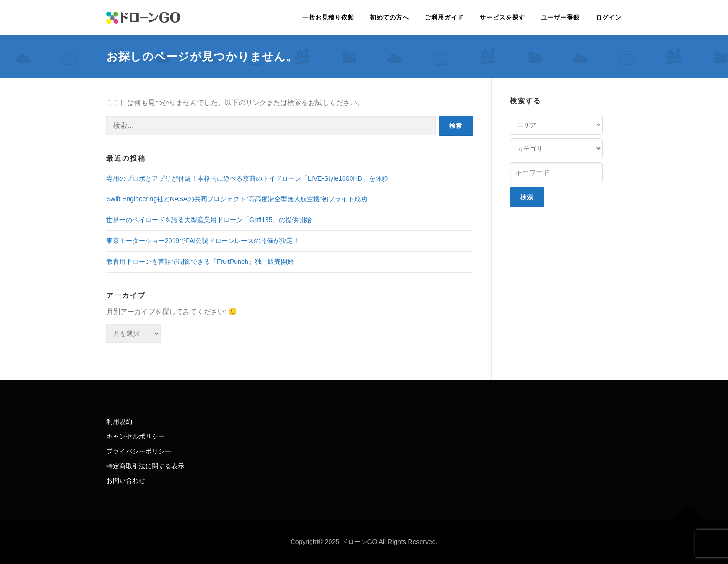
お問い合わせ (126, 480)
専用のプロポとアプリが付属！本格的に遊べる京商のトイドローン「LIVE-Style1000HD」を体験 (247, 178)
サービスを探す (502, 17)
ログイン (609, 17)
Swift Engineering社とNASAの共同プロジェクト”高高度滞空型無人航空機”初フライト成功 (237, 199)
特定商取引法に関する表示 (145, 466)
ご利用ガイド (444, 17)
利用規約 (119, 421)
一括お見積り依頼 (328, 17)
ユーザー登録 (560, 17)
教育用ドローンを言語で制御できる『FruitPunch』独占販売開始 (200, 262)
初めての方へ (390, 17)
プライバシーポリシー (139, 451)
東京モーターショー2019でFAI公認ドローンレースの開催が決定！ (203, 241)
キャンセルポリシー (136, 436)
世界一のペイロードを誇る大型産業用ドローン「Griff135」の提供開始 (209, 220)
